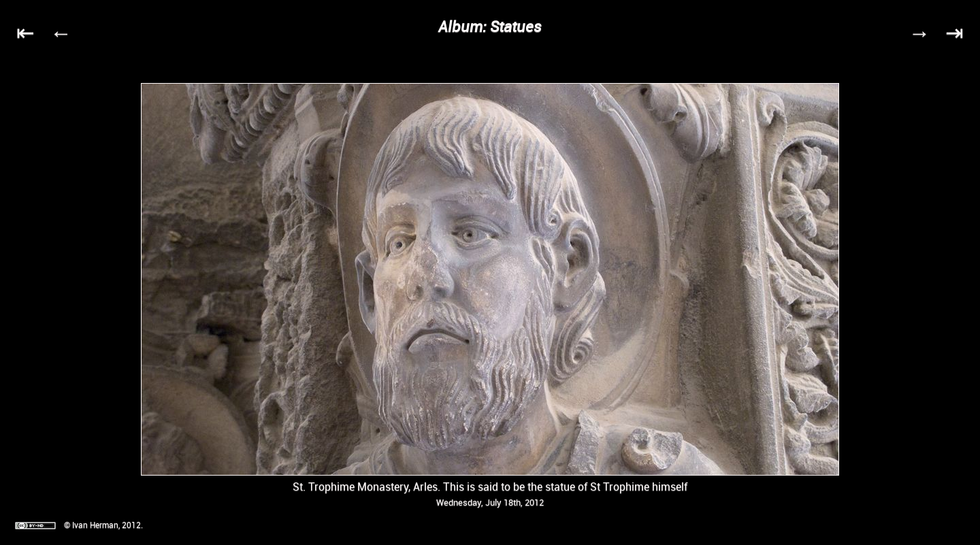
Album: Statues (490, 26)
